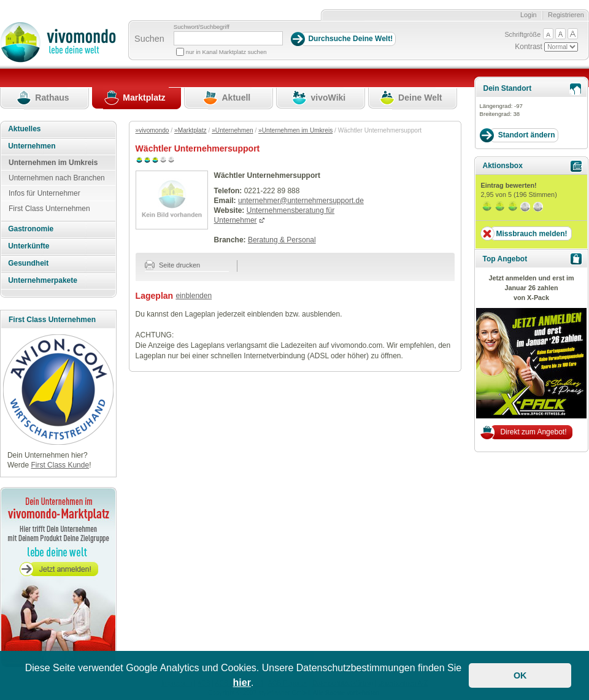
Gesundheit (28, 263)
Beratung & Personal (282, 240)
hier (242, 683)
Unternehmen (32, 146)
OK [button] (520, 675)
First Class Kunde (60, 465)
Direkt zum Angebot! (533, 432)
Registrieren (566, 15)
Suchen (149, 39)
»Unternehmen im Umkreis (295, 130)
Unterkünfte (29, 246)
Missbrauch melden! (531, 234)
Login (529, 15)
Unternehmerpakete (43, 280)
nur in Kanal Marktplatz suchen (226, 52)
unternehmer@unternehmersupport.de (301, 201)
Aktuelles (24, 129)
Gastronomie (31, 229)
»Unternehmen (232, 130)
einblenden (194, 296)
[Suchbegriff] (228, 38)
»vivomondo (152, 130)
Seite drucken (173, 265)
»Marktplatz (191, 130)
